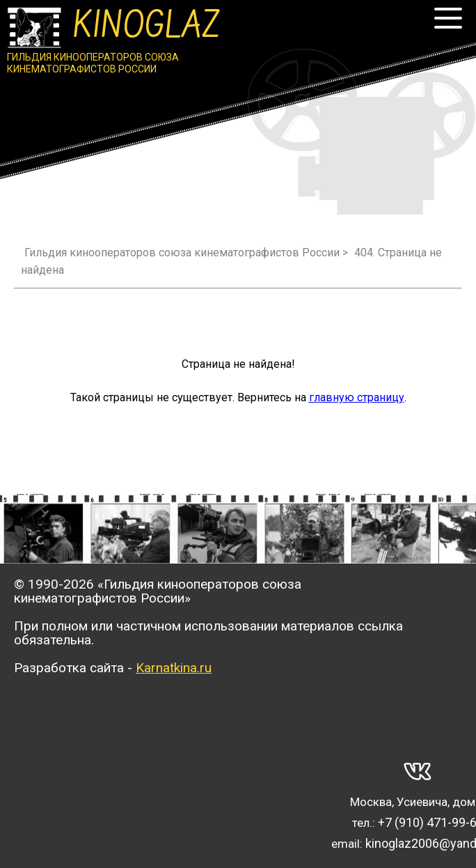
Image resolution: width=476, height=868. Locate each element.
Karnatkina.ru (174, 668)
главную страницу (357, 397)
